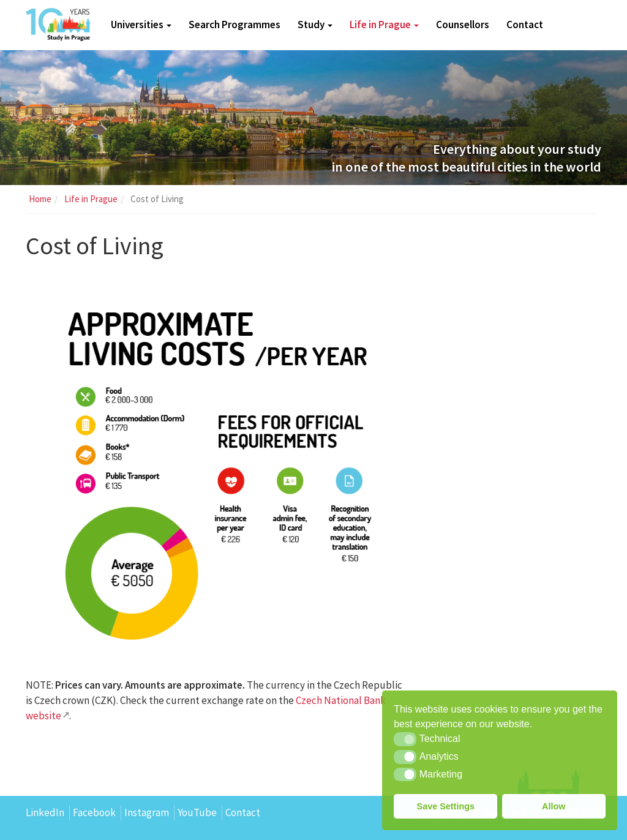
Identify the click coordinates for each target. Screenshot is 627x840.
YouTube (197, 812)
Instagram (147, 812)
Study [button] (315, 25)
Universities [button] (141, 25)
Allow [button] (554, 806)
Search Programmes (235, 25)
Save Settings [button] (446, 806)
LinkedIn (45, 812)
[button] (405, 739)
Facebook (94, 812)
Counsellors (463, 25)
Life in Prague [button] (384, 25)
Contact (525, 25)
